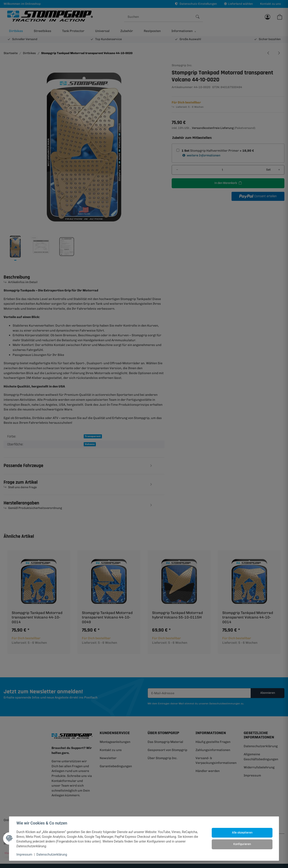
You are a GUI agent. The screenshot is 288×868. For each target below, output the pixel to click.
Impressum (24, 854)
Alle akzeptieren (242, 833)
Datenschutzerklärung (52, 854)
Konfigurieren (242, 844)
